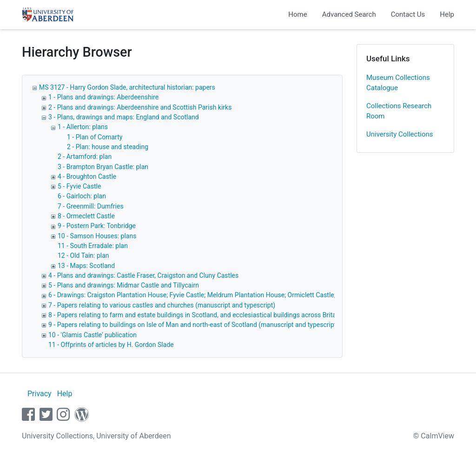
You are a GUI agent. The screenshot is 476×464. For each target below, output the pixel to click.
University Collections (400, 134)
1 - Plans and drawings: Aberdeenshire (103, 97)
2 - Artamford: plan (85, 157)
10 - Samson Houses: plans (97, 236)
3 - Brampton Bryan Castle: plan (103, 167)
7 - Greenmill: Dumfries (91, 206)
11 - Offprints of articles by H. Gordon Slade (111, 345)
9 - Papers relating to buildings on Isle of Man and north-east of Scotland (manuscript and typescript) (193, 325)
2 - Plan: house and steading (108, 147)
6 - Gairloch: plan (82, 196)
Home (297, 14)
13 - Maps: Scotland (86, 266)
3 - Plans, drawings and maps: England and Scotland (124, 117)
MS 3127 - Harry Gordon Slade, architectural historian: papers (127, 87)
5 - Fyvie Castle (79, 186)
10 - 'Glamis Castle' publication (93, 335)
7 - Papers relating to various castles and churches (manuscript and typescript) (162, 305)
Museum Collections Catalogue (398, 83)
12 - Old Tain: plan (83, 255)
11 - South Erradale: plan (93, 246)
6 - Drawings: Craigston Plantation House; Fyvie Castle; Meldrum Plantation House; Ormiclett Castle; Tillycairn (206, 295)
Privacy (40, 394)
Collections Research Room (399, 111)
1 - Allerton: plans (83, 127)
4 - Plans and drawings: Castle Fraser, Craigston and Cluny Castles (143, 275)
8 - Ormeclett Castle (86, 216)
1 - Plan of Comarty (95, 137)
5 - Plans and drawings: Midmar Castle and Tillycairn (124, 285)
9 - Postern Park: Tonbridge (97, 226)
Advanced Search (349, 14)
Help (447, 14)
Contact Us (408, 14)
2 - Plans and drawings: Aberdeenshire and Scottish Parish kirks (140, 107)
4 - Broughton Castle (87, 176)
